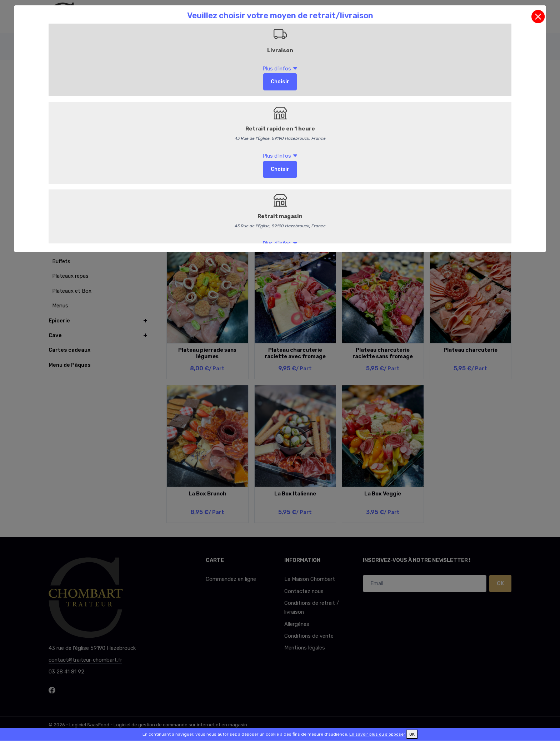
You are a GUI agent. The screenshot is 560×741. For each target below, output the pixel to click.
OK (412, 734)
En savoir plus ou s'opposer (377, 734)
